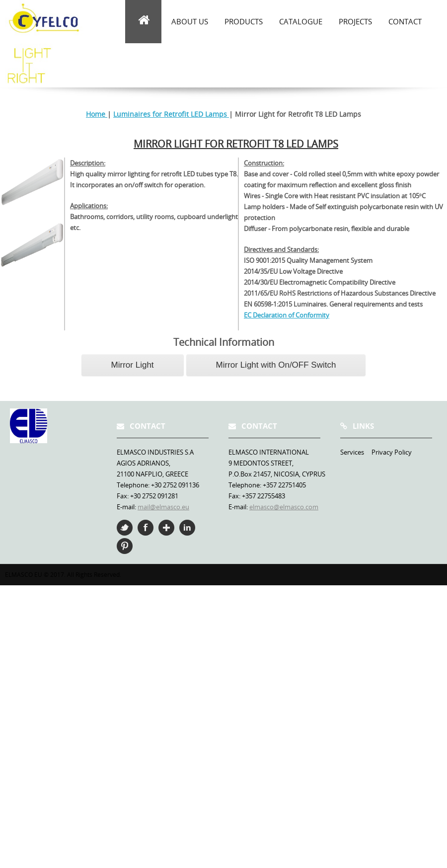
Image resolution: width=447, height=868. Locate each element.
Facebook (146, 528)
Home (97, 114)
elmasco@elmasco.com (284, 507)
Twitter (125, 528)
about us (190, 21)
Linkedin (187, 528)
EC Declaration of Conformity (287, 315)
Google (166, 528)
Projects (355, 21)
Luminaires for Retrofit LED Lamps (171, 114)
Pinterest (125, 546)
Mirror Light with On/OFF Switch (276, 365)
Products (244, 21)
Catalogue (301, 21)
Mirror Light (133, 365)
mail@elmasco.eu (163, 507)
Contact (405, 21)
